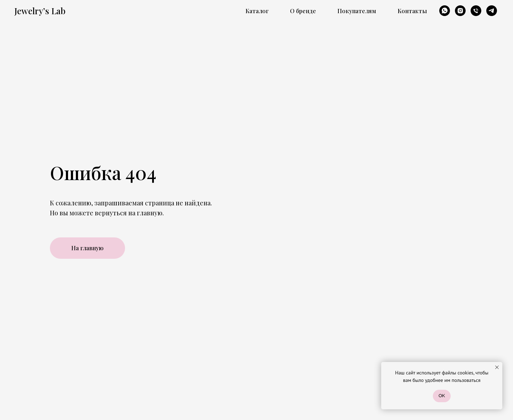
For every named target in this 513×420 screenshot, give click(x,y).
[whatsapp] (445, 11)
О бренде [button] (303, 11)
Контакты (412, 11)
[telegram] (492, 11)
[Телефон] (476, 11)
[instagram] (460, 11)
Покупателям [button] (357, 11)
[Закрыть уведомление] (497, 367)
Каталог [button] (257, 11)
